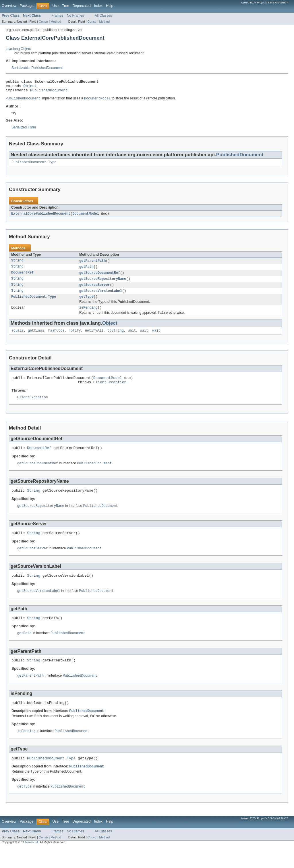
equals (18, 338)
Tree (66, 6)
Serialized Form (24, 130)
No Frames (76, 16)
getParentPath (92, 265)
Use (55, 6)
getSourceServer (95, 290)
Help (110, 6)
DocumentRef (22, 277)
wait (132, 338)
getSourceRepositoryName (103, 284)
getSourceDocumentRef (100, 277)
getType (86, 303)
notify (75, 338)
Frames (57, 16)
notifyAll (94, 338)
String (17, 265)
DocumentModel (86, 217)
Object (30, 87)
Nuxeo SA (32, 863)
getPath (86, 271)
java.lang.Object (18, 49)
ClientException (110, 391)
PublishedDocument (47, 68)
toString (116, 338)
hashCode (56, 338)
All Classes (103, 16)
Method (56, 22)
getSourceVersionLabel (101, 296)
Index (98, 6)
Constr (43, 22)
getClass (36, 338)
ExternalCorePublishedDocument (41, 217)
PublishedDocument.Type (34, 165)
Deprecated (82, 6)
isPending (88, 314)
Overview (9, 6)
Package (27, 6)
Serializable (21, 68)
